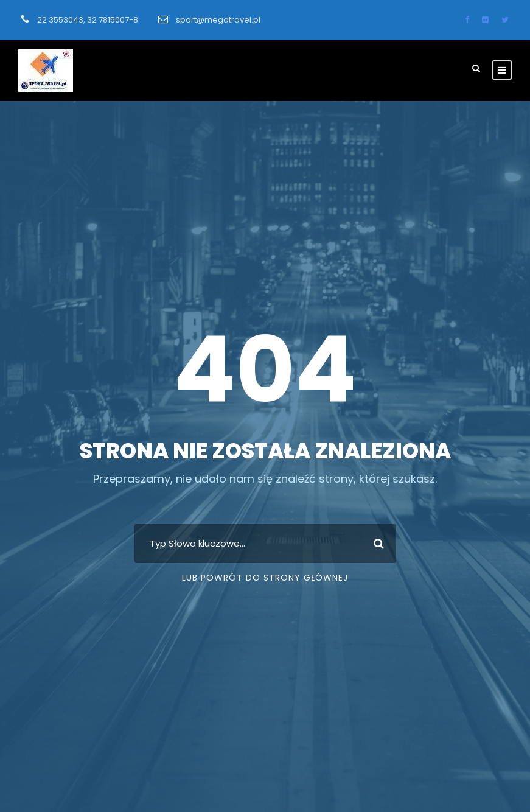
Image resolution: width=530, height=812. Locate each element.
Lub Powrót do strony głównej (265, 578)
